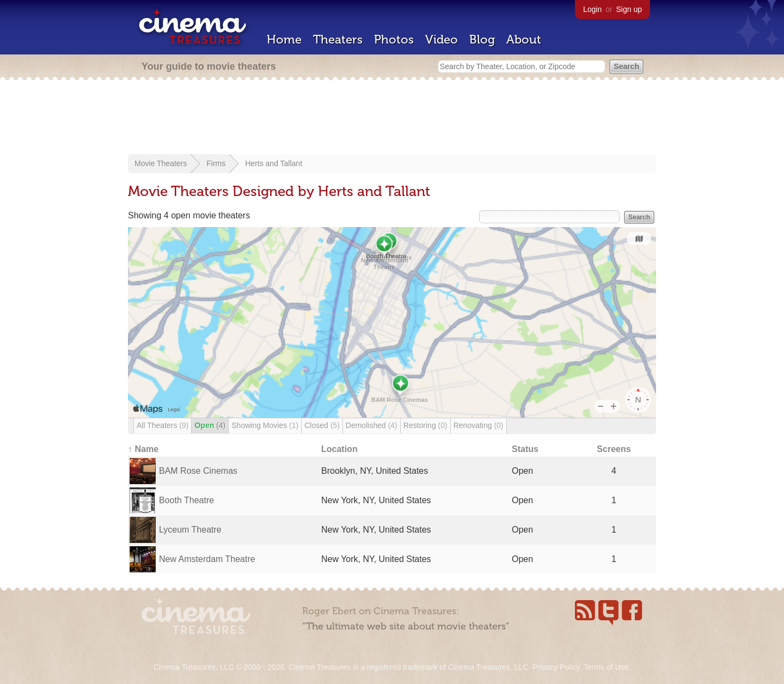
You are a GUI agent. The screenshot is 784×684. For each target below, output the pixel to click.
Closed (322, 425)
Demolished (372, 425)
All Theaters (163, 425)
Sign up (629, 9)
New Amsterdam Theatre (207, 559)
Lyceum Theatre (190, 530)
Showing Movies (265, 425)
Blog (482, 39)
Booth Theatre (186, 500)
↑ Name (143, 449)
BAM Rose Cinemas (198, 471)
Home (284, 39)
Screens (614, 449)
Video (442, 39)
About (524, 39)
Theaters (338, 39)
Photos (394, 39)
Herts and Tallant (274, 163)
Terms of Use (606, 667)
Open (210, 425)
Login (592, 9)
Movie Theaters (161, 163)
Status (525, 449)
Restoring (425, 425)
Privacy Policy (556, 667)
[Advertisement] (392, 118)
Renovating (479, 425)
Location (339, 449)
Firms (216, 163)
